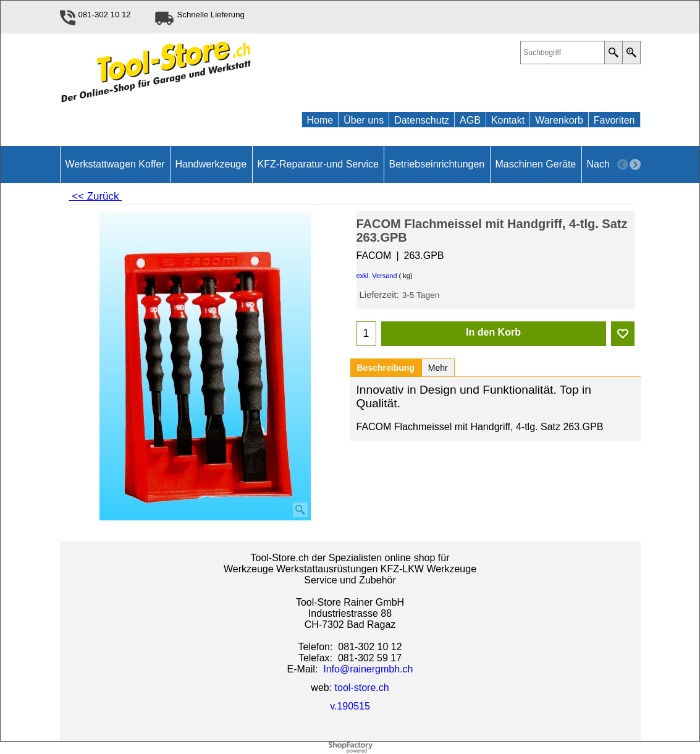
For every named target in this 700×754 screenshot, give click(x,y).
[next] (635, 164)
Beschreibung (386, 368)
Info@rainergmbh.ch (368, 669)
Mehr (438, 368)
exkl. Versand (377, 276)
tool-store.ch (362, 688)
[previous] (623, 164)
